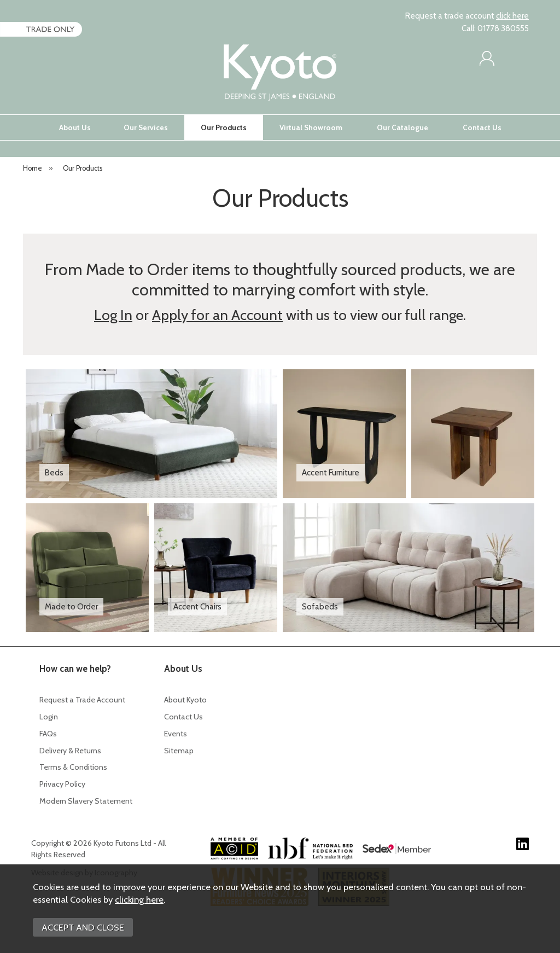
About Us (75, 127)
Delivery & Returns (70, 751)
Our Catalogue (402, 127)
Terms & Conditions (73, 767)
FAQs (48, 734)
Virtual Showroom (311, 127)
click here (512, 16)
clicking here (139, 899)
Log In (113, 315)
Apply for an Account (217, 315)
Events (176, 734)
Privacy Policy (62, 784)
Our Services (146, 127)
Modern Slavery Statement (86, 801)
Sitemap (179, 751)
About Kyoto (185, 700)
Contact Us (482, 127)
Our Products (224, 127)
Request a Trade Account (82, 700)
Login (49, 717)
